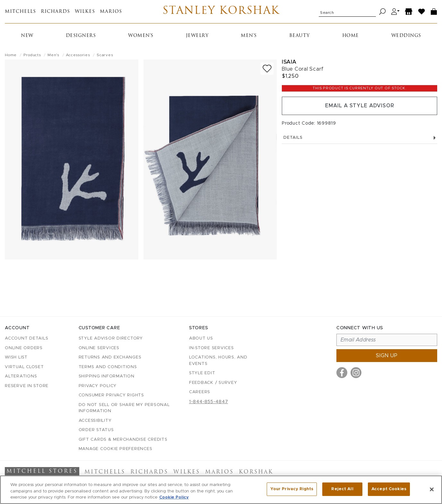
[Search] (382, 12)
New (27, 36)
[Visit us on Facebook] (342, 373)
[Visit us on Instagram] (356, 373)
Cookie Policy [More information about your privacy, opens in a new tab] (174, 497)
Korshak (256, 472)
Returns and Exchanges (110, 357)
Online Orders (24, 348)
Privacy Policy (98, 386)
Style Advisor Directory (111, 338)
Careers (200, 392)
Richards (55, 12)
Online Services (99, 348)
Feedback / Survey (213, 383)
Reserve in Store (27, 386)
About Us (201, 338)
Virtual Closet (24, 367)
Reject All (342, 489)
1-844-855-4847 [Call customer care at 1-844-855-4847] (209, 402)
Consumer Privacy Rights (111, 395)
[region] (221, 490)
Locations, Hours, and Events (218, 361)
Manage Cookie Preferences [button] (116, 449)
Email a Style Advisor (360, 106)
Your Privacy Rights (292, 489)
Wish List (16, 357)
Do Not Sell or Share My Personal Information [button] (124, 408)
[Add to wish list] (267, 69)
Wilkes (85, 12)
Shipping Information (107, 376)
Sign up (387, 356)
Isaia (289, 62)
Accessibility (95, 421)
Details (360, 138)
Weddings (406, 36)
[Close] (432, 489)
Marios (111, 12)
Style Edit (202, 373)
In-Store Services (212, 348)
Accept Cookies (389, 489)
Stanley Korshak (221, 12)
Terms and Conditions (108, 367)
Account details (26, 338)
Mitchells (20, 12)
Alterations (21, 376)
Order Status (96, 430)
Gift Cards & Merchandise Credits (123, 440)
